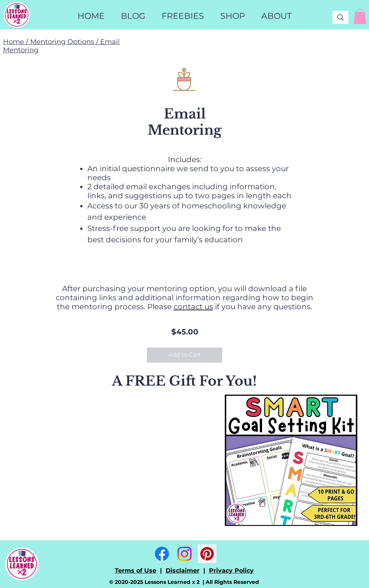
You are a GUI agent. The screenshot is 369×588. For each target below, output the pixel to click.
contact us (193, 307)
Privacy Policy (231, 571)
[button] (233, 16)
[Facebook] (162, 554)
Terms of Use (136, 571)
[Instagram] (184, 554)
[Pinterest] (207, 554)
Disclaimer (183, 571)
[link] (360, 16)
